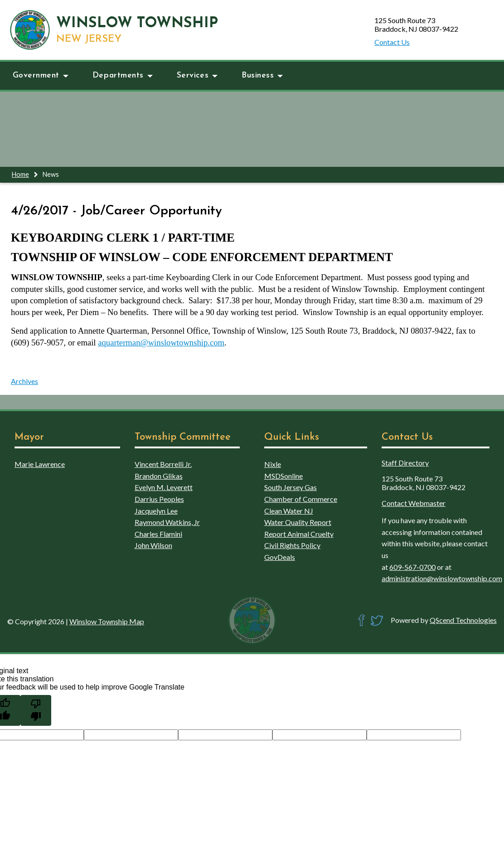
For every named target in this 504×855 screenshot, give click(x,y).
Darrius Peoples (159, 499)
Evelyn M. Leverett (164, 487)
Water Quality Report (298, 522)
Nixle (273, 464)
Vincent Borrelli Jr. (163, 464)
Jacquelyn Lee (156, 511)
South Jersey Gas (291, 487)
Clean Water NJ (289, 511)
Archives (24, 381)
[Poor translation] (36, 710)
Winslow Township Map (107, 621)
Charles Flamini (158, 534)
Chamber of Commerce (301, 499)
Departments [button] (123, 75)
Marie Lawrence (40, 464)
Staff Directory (405, 463)
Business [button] (262, 75)
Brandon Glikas (159, 476)
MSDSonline (283, 476)
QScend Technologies (463, 620)
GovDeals (280, 557)
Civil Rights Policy (292, 545)
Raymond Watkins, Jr (167, 522)
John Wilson (153, 545)
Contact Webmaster (414, 503)
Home (20, 174)
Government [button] (41, 75)
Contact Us (392, 42)
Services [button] (197, 75)
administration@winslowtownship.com (442, 578)
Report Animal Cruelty (299, 534)
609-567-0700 (412, 567)
